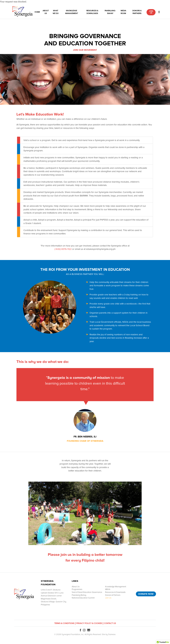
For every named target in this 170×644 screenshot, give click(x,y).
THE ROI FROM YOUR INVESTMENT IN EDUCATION (85, 270)
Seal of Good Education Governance (87, 592)
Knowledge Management (72, 12)
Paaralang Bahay (79, 595)
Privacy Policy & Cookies (89, 623)
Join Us (151, 12)
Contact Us (110, 623)
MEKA (108, 589)
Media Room (123, 12)
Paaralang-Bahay (110, 12)
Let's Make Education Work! (40, 114)
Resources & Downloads (92, 12)
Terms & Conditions (64, 623)
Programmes (77, 589)
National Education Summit (83, 598)
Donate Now (146, 594)
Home (37, 12)
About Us (46, 12)
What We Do (56, 12)
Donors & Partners (137, 12)
